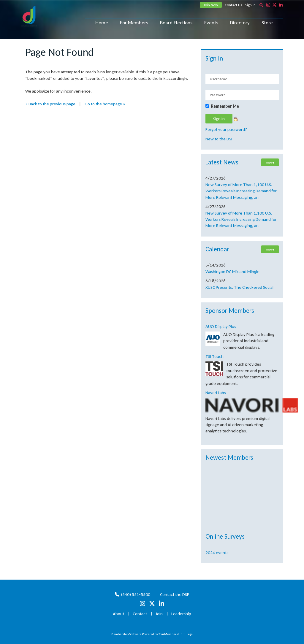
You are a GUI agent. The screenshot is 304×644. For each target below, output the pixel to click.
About (118, 614)
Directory (240, 23)
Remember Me (225, 106)
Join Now (211, 5)
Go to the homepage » (105, 104)
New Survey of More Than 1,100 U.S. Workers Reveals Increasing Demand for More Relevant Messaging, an (241, 191)
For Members (134, 23)
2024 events (217, 553)
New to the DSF (219, 139)
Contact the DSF (175, 594)
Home (102, 23)
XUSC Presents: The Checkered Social (239, 287)
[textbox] (261, 5)
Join (159, 614)
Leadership (181, 614)
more (270, 162)
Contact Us (233, 5)
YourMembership (170, 634)
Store (267, 23)
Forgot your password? (226, 129)
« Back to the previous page (50, 104)
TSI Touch (214, 356)
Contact (140, 614)
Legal (190, 634)
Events (211, 23)
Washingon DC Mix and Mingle (232, 272)
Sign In (250, 5)
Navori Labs (216, 393)
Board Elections (176, 23)
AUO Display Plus (221, 326)
